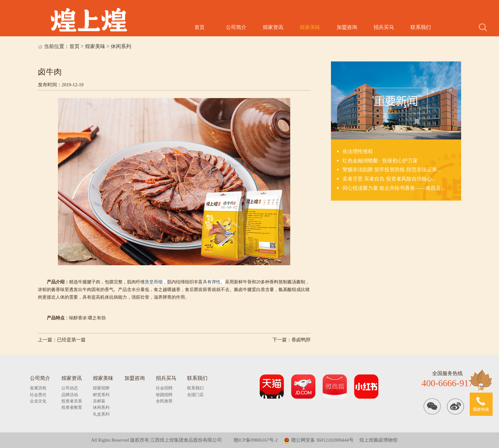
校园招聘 (164, 395)
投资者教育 (72, 407)
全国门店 (195, 395)
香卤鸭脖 (301, 340)
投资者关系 (72, 401)
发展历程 (38, 388)
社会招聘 (164, 388)
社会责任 (38, 395)
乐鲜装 (99, 401)
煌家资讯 (273, 27)
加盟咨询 (347, 27)
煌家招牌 (101, 388)
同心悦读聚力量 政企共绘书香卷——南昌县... (394, 188)
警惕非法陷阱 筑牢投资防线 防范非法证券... (391, 170)
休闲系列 (121, 46)
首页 (200, 27)
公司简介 (236, 27)
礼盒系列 (101, 414)
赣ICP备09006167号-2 (256, 440)
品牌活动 (70, 395)
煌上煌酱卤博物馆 (378, 440)
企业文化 (38, 401)
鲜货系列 (101, 395)
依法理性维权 (358, 151)
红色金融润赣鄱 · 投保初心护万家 (380, 161)
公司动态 (70, 388)
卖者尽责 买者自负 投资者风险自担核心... (389, 179)
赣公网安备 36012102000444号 (319, 440)
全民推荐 (164, 401)
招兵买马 (384, 27)
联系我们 (421, 27)
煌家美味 (310, 27)
